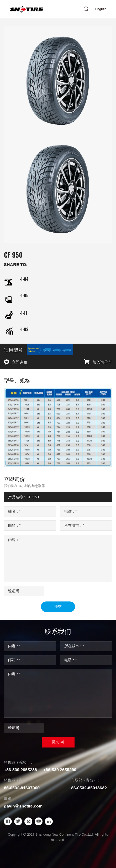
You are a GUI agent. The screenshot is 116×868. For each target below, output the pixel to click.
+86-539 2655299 (60, 770)
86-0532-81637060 (22, 788)
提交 (58, 607)
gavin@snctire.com (23, 806)
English (101, 9)
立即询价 (20, 362)
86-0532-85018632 (89, 788)
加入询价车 (102, 362)
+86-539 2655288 (20, 770)
